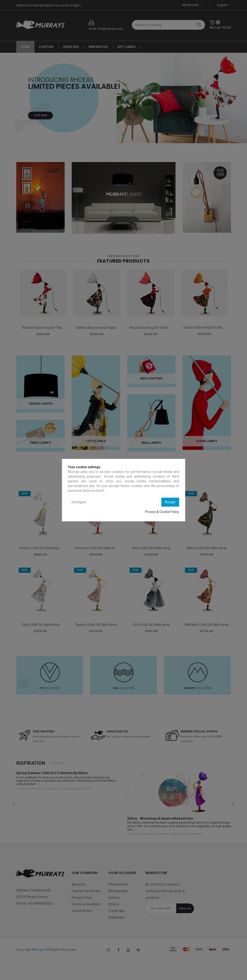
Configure (79, 502)
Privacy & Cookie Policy (162, 512)
